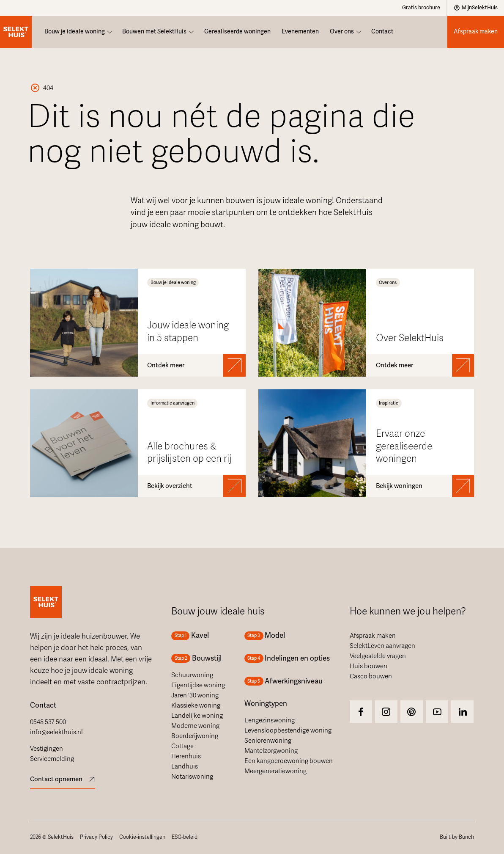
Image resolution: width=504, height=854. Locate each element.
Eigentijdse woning (198, 685)
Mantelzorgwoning (271, 751)
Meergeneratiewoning (275, 771)
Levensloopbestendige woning (288, 730)
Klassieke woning (196, 705)
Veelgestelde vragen (378, 656)
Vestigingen (47, 749)
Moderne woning (195, 726)
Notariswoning (192, 777)
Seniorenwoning (268, 741)
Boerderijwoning (195, 736)
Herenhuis (186, 756)
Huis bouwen (368, 666)
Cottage (182, 746)
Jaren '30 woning (195, 695)
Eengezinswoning (270, 720)
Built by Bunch (457, 837)
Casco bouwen (371, 676)
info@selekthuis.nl (56, 732)
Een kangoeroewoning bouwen (289, 761)
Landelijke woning (197, 716)
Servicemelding (52, 759)
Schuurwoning (192, 675)
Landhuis (185, 766)
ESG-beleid (185, 837)
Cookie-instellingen (142, 837)
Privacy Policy (96, 837)
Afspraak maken (373, 636)
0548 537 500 (48, 722)
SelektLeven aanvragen (382, 646)
